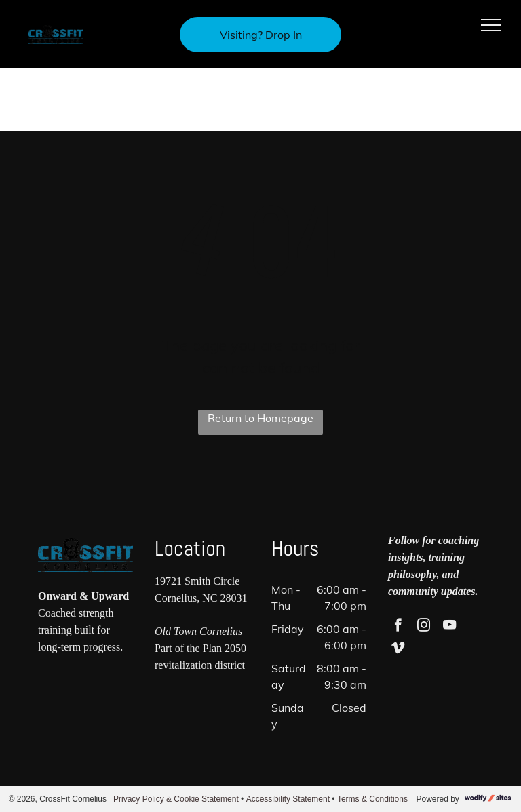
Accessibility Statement (288, 799)
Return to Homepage (260, 418)
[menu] (491, 25)
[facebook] (398, 627)
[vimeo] (398, 650)
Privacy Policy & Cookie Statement (176, 799)
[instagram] (424, 627)
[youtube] (449, 627)
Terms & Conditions (372, 799)
